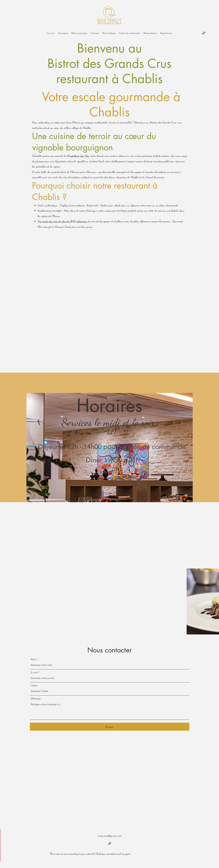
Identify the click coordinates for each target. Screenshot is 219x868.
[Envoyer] (110, 727)
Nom (34, 659)
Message (36, 698)
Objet (34, 685)
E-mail (34, 672)
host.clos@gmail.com (110, 836)
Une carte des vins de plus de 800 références (63, 221)
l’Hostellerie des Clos (78, 156)
